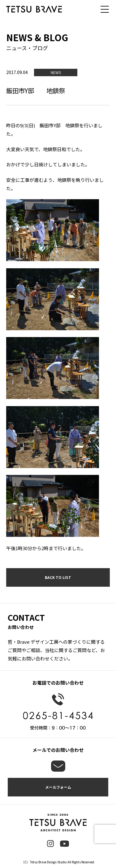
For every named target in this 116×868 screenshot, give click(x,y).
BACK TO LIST (58, 577)
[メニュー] (107, 9)
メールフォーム (58, 787)
